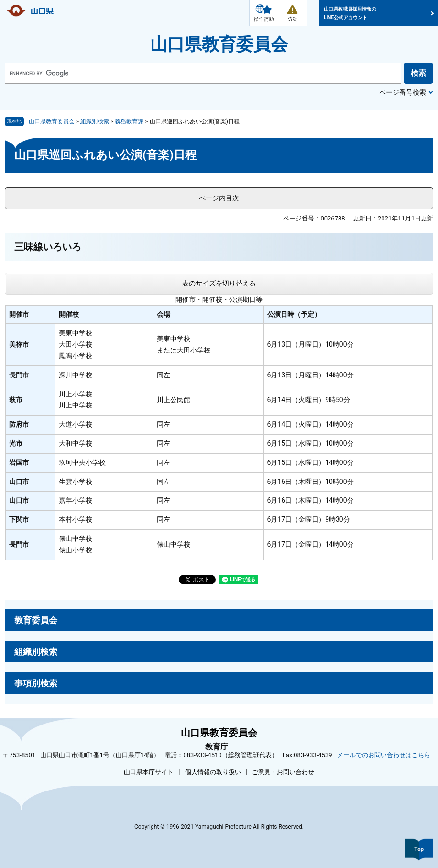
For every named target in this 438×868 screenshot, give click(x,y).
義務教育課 (129, 121)
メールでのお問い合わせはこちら (384, 755)
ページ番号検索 (403, 92)
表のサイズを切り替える (219, 283)
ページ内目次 (219, 198)
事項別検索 (36, 683)
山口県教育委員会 (219, 44)
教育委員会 (36, 620)
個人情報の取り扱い (213, 772)
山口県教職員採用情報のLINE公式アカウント (350, 13)
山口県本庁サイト (149, 772)
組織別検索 (95, 121)
